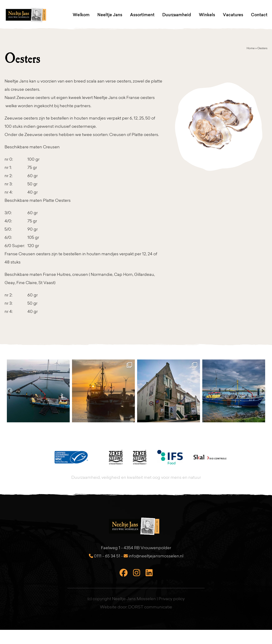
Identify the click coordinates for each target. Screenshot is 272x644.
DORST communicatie (150, 607)
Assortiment (142, 15)
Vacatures (233, 15)
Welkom (81, 15)
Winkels (207, 15)
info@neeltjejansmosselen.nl (153, 556)
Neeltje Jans (110, 15)
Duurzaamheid (177, 15)
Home (251, 48)
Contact (259, 15)
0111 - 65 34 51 (105, 556)
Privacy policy (172, 599)
